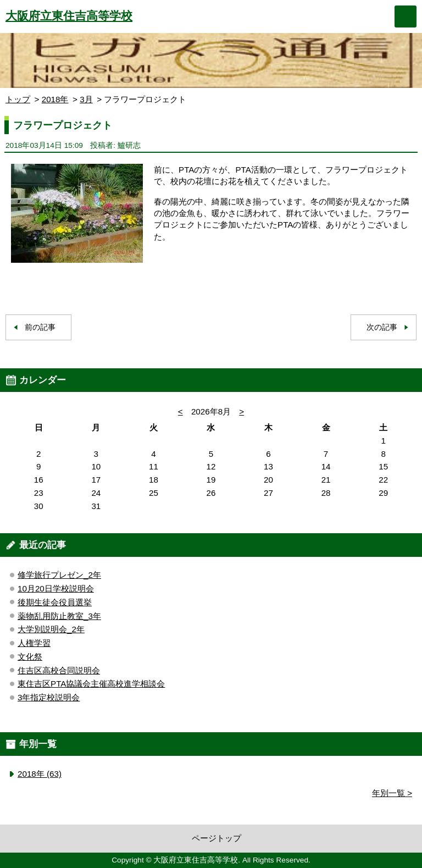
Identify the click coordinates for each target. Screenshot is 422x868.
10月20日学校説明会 (56, 588)
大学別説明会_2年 (51, 629)
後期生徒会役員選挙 (55, 602)
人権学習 (34, 643)
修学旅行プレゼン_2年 (59, 575)
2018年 (55, 99)
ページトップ (216, 838)
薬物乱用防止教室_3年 (59, 616)
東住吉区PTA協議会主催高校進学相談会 (91, 684)
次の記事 (382, 327)
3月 (86, 99)
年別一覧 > (392, 793)
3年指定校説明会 (49, 697)
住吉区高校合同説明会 (59, 670)
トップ (18, 99)
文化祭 (30, 657)
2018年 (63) (40, 774)
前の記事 (40, 327)
